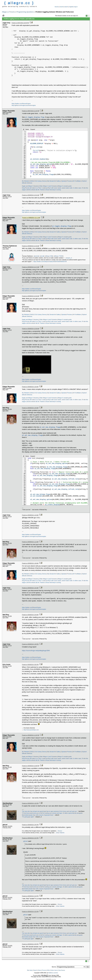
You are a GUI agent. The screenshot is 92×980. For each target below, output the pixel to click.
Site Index (30, 970)
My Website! (26, 181)
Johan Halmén (60, 833)
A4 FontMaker (77, 181)
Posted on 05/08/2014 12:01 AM (31, 195)
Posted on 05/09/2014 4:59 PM (30, 944)
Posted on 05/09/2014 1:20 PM (30, 803)
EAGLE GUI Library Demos (38, 181)
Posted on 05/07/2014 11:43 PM (31, 111)
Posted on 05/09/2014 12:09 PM (31, 766)
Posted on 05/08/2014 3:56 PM (30, 665)
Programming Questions (25, 12)
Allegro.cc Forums (8, 12)
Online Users (54, 970)
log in (76, 7)
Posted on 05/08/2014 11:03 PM (31, 735)
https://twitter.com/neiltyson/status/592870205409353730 (50, 262)
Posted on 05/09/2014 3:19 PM (30, 896)
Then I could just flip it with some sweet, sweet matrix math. (55, 188)
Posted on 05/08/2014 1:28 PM (30, 644)
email (42, 256)
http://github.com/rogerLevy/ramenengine (24, 105)
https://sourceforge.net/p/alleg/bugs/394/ (36, 651)
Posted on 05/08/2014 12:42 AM (31, 296)
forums (57, 7)
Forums (44, 970)
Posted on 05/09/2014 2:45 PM (30, 825)
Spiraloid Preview (67, 181)
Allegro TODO (59, 256)
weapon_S (69, 258)
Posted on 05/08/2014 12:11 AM (31, 218)
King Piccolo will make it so (30, 188)
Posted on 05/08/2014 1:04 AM (30, 408)
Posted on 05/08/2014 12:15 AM (31, 246)
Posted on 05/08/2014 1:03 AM (30, 387)
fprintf (36, 151)
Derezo (60, 831)
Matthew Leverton (53, 973)
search (66, 7)
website (37, 256)
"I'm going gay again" (28, 817)
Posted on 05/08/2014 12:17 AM (31, 267)
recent (61, 7)
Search (35, 970)
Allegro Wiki (49, 256)
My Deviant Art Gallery (54, 181)
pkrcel (26, 841)
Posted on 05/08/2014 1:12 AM (30, 542)
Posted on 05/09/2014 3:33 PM (30, 912)
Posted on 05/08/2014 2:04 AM (30, 615)
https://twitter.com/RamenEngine (21, 104)
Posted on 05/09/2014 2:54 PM (30, 838)
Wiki (48, 970)
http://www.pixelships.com (31, 730)
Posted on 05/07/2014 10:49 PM (20, 23)
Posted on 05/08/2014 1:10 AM (30, 515)
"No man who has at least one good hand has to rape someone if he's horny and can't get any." (50, 811)
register (71, 7)
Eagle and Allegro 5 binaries (30, 186)
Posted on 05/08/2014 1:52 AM (30, 588)
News (40, 970)
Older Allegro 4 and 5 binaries (48, 186)
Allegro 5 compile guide (65, 186)
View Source (62, 970)
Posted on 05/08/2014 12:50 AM (31, 329)
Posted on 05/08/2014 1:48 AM (30, 563)
